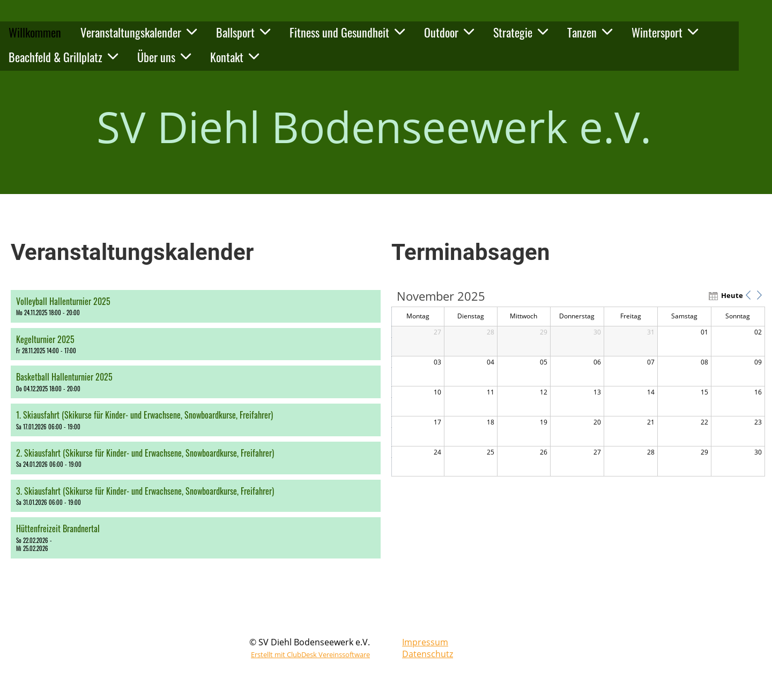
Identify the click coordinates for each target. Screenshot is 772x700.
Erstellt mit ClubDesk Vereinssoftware (310, 654)
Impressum (425, 642)
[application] (578, 384)
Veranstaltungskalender (139, 32)
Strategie (521, 32)
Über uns (164, 57)
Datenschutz (428, 654)
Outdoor (449, 32)
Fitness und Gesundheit (347, 32)
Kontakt (235, 57)
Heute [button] (730, 295)
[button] (196, 306)
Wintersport (665, 32)
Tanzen (590, 32)
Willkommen (35, 32)
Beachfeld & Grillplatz (63, 57)
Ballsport (243, 32)
